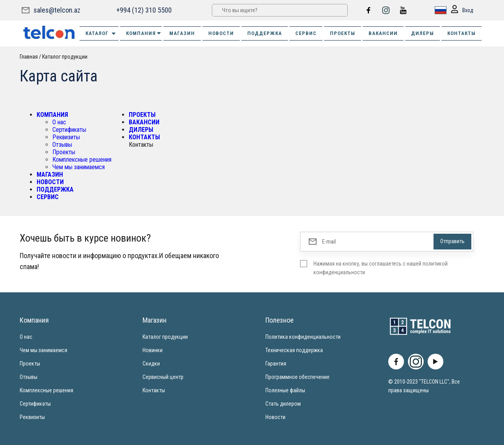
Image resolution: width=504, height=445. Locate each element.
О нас (59, 122)
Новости (275, 417)
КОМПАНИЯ (144, 33)
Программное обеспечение (297, 377)
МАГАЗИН (182, 33)
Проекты (64, 152)
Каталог (101, 33)
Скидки (151, 364)
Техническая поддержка (294, 350)
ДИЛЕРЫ (422, 33)
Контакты (154, 390)
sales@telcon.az (57, 10)
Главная (29, 57)
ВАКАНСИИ (383, 33)
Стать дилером (283, 404)
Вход (461, 10)
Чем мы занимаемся (79, 167)
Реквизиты (66, 137)
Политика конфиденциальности (303, 337)
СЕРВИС (306, 33)
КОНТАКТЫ (461, 33)
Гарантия (276, 364)
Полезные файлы (285, 390)
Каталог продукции (65, 57)
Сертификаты (69, 130)
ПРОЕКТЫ (343, 33)
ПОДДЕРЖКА (265, 33)
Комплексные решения (82, 160)
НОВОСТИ (221, 33)
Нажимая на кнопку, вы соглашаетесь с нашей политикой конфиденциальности (381, 268)
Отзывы (62, 145)
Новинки (153, 350)
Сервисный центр (163, 377)
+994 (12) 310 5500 (144, 10)
